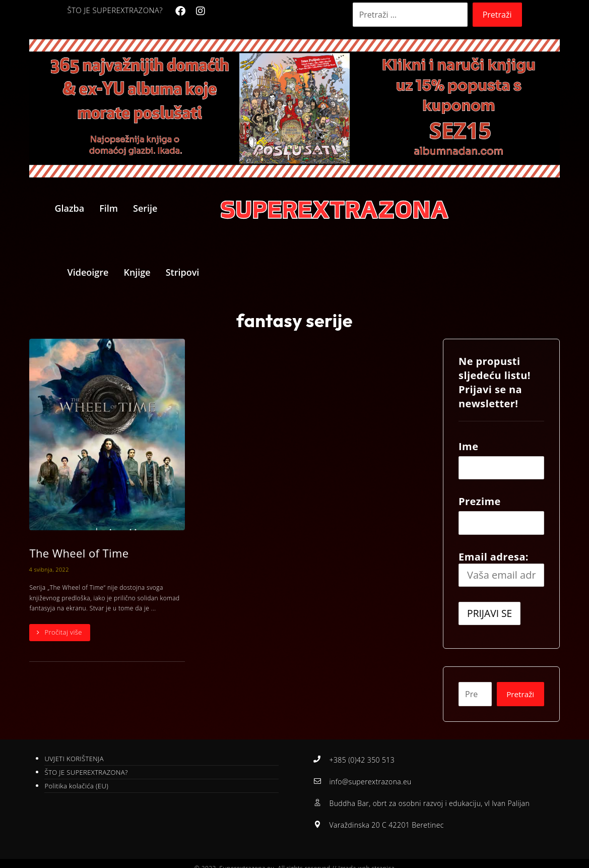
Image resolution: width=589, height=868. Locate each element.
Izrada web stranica (366, 859)
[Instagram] (201, 11)
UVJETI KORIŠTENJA (74, 759)
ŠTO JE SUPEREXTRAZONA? (86, 773)
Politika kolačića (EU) (76, 786)
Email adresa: (501, 569)
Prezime (480, 501)
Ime (468, 446)
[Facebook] (180, 11)
